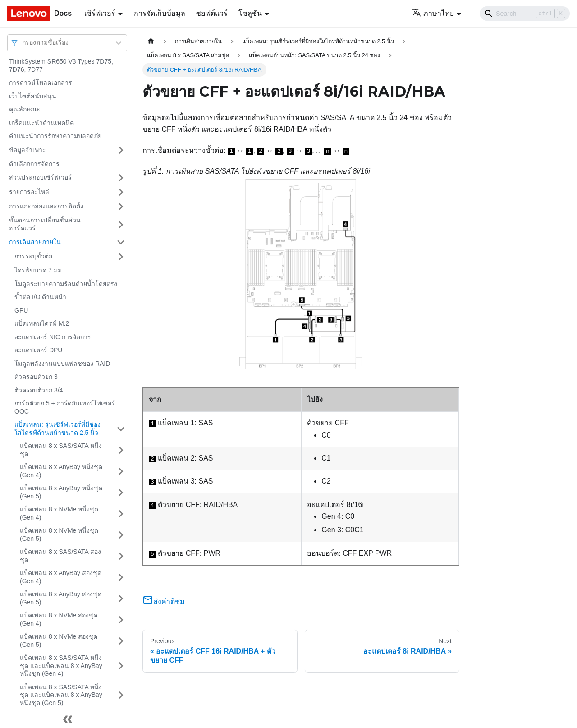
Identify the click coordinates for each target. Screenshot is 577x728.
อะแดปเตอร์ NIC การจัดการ (53, 337)
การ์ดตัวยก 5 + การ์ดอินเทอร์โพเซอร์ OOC (65, 407)
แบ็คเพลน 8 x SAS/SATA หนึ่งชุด (61, 450)
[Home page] (151, 41)
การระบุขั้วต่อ (33, 256)
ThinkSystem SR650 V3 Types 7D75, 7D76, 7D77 (61, 65)
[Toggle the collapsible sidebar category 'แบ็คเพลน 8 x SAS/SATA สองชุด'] (121, 556)
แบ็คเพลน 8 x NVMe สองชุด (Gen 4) (59, 619)
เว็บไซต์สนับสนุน (33, 96)
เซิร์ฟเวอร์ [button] (100, 13)
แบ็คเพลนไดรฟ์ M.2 (42, 323)
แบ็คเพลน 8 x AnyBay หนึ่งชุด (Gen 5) (61, 492)
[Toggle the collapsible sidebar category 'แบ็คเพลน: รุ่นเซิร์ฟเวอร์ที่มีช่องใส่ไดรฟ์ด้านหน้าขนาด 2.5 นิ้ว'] (121, 429)
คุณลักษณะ (25, 109)
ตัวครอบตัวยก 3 (36, 377)
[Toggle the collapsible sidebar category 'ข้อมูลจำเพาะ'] (121, 150)
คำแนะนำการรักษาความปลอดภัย (55, 136)
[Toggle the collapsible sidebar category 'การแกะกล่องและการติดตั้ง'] (121, 207)
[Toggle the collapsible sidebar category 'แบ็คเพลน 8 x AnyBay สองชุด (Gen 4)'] (121, 577)
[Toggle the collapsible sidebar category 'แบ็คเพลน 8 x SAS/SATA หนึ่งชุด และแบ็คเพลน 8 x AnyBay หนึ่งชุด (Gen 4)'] (121, 666)
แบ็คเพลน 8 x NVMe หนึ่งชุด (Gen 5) (59, 534)
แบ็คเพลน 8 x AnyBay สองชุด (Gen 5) (61, 598)
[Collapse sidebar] (68, 719)
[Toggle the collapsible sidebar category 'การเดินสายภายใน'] (121, 242)
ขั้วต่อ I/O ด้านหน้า (40, 297)
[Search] (525, 14)
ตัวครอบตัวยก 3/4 (39, 390)
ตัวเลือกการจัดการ (34, 164)
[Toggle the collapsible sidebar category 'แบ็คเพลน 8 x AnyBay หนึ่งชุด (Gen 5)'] (121, 492)
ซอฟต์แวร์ (212, 13)
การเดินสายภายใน (35, 242)
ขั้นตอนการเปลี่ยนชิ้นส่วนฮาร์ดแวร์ (45, 224)
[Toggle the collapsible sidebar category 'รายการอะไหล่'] (121, 192)
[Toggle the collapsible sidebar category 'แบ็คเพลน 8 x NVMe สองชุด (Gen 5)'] (121, 641)
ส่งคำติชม (164, 601)
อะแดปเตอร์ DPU (38, 350)
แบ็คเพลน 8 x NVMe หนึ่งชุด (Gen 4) (59, 513)
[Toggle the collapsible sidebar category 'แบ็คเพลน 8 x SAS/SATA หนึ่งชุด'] (121, 450)
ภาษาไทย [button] (433, 13)
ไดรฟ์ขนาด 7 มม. (39, 270)
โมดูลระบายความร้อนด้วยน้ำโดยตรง (66, 284)
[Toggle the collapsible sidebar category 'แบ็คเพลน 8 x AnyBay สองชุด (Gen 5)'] (121, 598)
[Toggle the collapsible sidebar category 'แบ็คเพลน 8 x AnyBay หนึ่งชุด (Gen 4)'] (121, 471)
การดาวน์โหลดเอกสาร (41, 83)
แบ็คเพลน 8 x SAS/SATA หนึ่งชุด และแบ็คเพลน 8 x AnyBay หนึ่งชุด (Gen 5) (61, 695)
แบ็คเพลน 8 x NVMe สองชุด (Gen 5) (59, 640)
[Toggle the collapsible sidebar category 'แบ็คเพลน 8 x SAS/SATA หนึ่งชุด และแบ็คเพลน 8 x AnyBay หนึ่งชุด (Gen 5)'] (121, 695)
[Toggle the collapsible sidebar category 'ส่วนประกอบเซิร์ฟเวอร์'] (121, 178)
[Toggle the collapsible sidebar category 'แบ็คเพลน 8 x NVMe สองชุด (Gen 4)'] (121, 620)
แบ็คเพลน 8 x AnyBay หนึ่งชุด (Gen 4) (61, 471)
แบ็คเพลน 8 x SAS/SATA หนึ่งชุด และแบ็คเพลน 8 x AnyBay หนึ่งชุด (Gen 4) (61, 666)
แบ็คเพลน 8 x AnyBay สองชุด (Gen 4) (61, 577)
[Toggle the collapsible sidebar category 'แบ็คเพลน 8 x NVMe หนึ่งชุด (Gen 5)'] (121, 535)
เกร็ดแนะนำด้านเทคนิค (41, 123)
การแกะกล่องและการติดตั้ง (46, 206)
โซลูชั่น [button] (250, 13)
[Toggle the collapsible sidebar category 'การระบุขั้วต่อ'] (121, 257)
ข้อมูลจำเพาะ (27, 150)
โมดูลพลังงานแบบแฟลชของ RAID (62, 364)
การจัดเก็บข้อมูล (160, 13)
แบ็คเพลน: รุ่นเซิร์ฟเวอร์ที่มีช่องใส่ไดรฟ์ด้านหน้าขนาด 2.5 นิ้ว (57, 429)
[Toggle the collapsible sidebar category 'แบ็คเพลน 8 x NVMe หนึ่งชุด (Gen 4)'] (121, 514)
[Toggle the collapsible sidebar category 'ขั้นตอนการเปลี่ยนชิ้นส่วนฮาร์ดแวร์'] (121, 224)
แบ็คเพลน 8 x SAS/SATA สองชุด (60, 556)
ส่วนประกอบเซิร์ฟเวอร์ (40, 177)
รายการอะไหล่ (29, 192)
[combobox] (23, 43)
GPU (21, 310)
